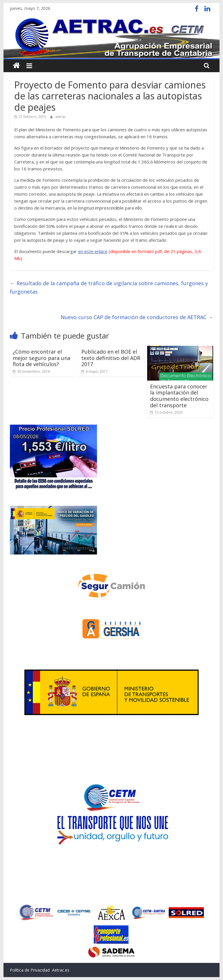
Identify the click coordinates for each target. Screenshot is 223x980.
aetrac (60, 117)
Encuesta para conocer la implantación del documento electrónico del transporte (179, 396)
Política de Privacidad (30, 970)
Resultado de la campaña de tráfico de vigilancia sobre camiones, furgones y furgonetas (109, 287)
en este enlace (93, 251)
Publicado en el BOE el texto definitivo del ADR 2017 (111, 358)
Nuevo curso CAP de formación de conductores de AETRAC (137, 317)
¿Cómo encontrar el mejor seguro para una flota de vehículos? (42, 358)
